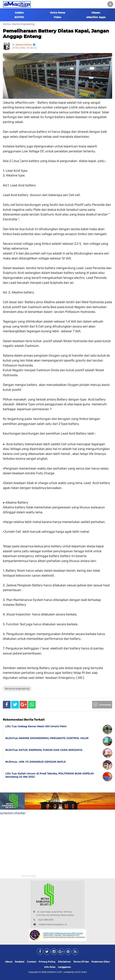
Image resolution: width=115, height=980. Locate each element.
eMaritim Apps (96, 17)
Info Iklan (50, 967)
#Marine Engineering (17, 689)
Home (6, 24)
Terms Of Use (81, 962)
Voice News (57, 13)
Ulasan (96, 13)
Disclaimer (64, 962)
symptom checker (13, 813)
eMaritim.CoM (54, 972)
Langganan (64, 967)
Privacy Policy (47, 962)
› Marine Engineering (22, 24)
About (9, 962)
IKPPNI (19, 17)
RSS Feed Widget (29, 876)
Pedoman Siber (101, 962)
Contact (32, 962)
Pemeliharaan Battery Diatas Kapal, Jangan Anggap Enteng (56, 34)
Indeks (19, 13)
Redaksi (20, 962)
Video (57, 17)
